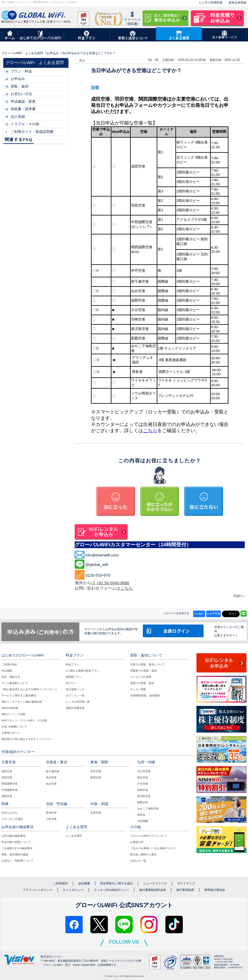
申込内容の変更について (16, 842)
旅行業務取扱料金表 (153, 890)
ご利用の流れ (9, 664)
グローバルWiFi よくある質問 (22, 53)
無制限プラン (74, 677)
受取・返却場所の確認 (15, 855)
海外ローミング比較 (13, 714)
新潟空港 (51, 813)
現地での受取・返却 (142, 683)
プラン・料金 (21, 71)
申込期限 (7, 671)
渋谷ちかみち (9, 813)
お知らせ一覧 (138, 861)
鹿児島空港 (144, 796)
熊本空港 (143, 778)
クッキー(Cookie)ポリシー (111, 890)
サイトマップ (186, 883)
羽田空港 (7, 778)
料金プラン (72, 664)
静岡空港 (96, 778)
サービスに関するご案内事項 (19, 696)
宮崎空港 (143, 790)
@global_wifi (97, 565)
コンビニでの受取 (141, 677)
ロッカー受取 (138, 689)
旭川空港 (51, 778)
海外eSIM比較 (10, 708)
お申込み (53, 53)
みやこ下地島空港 (148, 809)
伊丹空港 (96, 771)
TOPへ (239, 596)
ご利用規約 (60, 883)
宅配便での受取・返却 (143, 671)
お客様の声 (137, 842)
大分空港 (143, 784)
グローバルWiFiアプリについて (149, 836)
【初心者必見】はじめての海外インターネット (29, 689)
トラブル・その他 (25, 124)
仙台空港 (51, 784)
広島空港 (96, 813)
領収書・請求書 (23, 109)
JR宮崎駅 (143, 821)
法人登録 (18, 117)
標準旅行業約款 (215, 890)
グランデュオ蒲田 (12, 819)
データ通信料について (15, 683)
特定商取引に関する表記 (116, 883)
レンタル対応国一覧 (78, 702)
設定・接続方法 (11, 677)
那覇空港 (143, 802)
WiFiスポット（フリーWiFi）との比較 (24, 720)
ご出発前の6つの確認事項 (17, 848)
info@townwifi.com (102, 555)
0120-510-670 (98, 575)
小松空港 (51, 819)
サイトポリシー (73, 890)
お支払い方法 (21, 94)
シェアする (213, 614)
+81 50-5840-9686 (113, 583)
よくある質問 (74, 836)
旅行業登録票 (185, 890)
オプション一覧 (75, 696)
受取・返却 (20, 86)
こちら (150, 431)
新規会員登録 (238, 3)
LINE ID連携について (14, 727)
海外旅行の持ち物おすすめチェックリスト (27, 739)
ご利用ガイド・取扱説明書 (32, 132)
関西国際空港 (9, 784)
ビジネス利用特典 (211, 3)
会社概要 (84, 883)
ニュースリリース (155, 883)
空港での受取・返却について (147, 664)
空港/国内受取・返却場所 (145, 696)
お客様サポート (11, 733)
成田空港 (7, 771)
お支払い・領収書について (17, 861)
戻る (82, 61)
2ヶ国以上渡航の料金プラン (83, 671)
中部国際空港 (9, 790)
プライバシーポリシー (38, 890)
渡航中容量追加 (75, 708)
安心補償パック (75, 689)
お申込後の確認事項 (13, 836)
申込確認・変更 (23, 102)
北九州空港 (144, 771)
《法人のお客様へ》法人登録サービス (153, 848)
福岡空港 (7, 796)
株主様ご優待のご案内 (143, 855)
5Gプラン (72, 683)
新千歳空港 (53, 771)
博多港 (141, 815)
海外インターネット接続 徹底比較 (22, 702)
